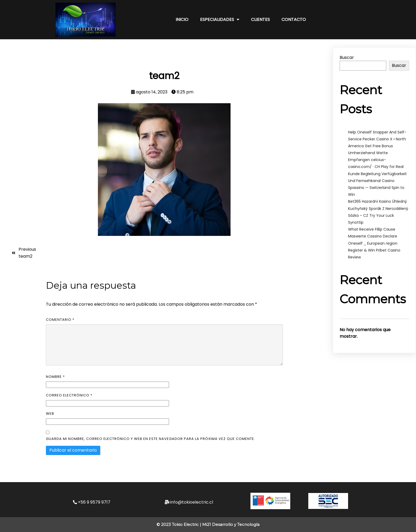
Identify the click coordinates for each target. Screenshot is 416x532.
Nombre (55, 377)
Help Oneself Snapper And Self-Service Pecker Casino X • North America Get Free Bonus (377, 139)
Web (50, 414)
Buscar (347, 57)
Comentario (60, 320)
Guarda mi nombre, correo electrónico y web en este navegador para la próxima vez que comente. (151, 439)
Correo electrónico (69, 395)
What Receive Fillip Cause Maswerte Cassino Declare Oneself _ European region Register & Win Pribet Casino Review (374, 243)
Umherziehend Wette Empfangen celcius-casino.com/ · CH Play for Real (376, 160)
